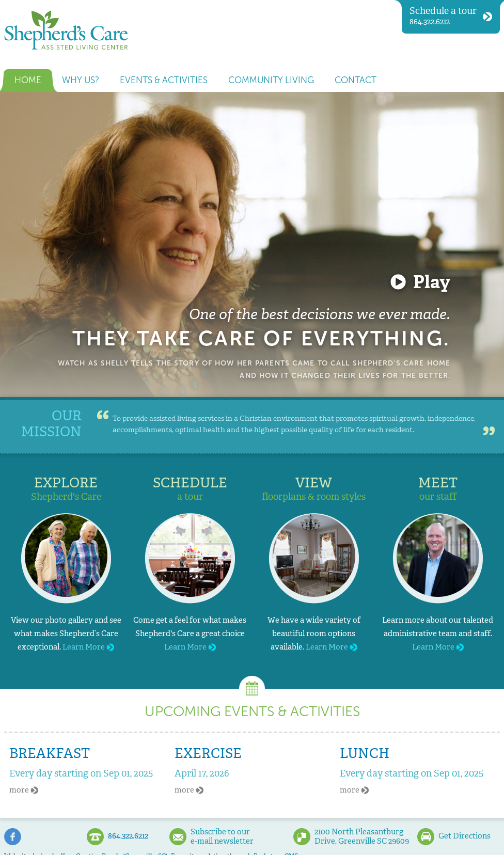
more (24, 790)
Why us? (81, 80)
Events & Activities (164, 80)
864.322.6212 (451, 16)
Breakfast (50, 753)
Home (28, 80)
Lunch (365, 753)
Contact (356, 80)
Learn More (88, 647)
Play (432, 282)
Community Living (271, 80)
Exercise (208, 753)
